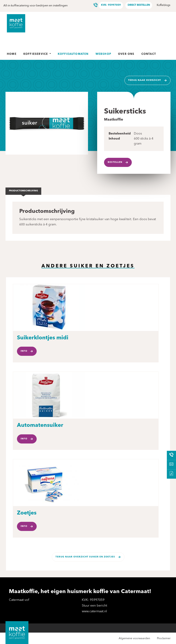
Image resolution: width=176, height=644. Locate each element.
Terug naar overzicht (145, 80)
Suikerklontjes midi (43, 338)
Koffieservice (37, 54)
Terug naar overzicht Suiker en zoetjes (85, 557)
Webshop (103, 54)
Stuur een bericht (94, 606)
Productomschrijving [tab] (23, 191)
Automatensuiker (40, 425)
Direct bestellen (139, 5)
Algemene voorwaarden (134, 639)
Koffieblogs (164, 5)
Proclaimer (164, 639)
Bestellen (115, 162)
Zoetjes (27, 513)
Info (24, 351)
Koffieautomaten (73, 54)
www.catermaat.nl (94, 611)
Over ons (126, 54)
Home (12, 54)
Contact (149, 54)
